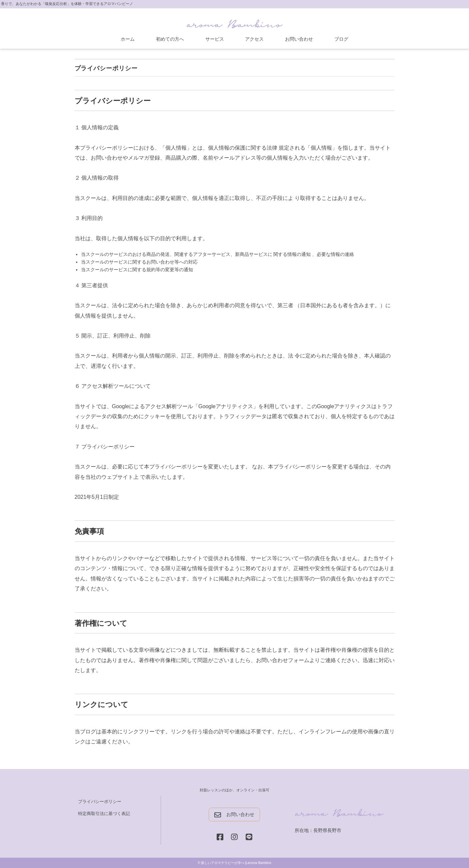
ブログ (341, 39)
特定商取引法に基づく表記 (104, 814)
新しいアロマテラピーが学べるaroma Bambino (236, 863)
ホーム (128, 39)
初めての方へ (170, 39)
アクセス (254, 39)
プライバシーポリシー (100, 802)
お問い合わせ (299, 39)
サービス (215, 39)
